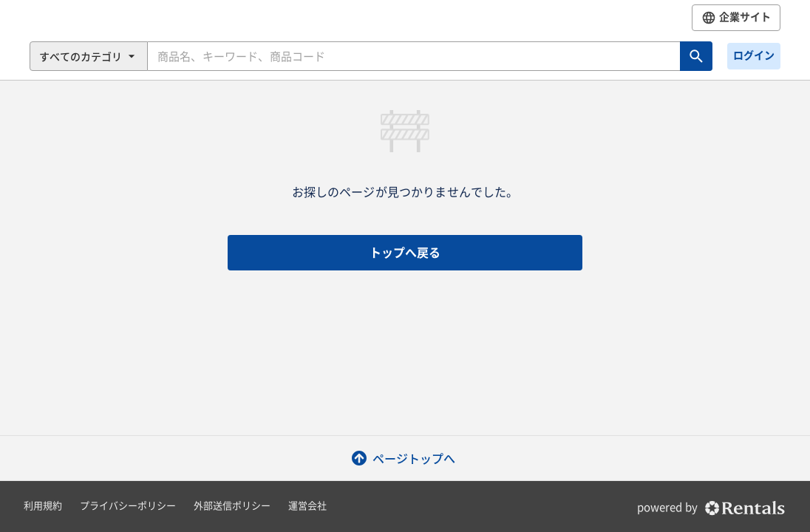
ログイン (754, 55)
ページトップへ (405, 458)
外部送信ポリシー (232, 506)
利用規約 (43, 506)
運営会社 (307, 506)
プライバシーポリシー (128, 506)
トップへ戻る (405, 253)
